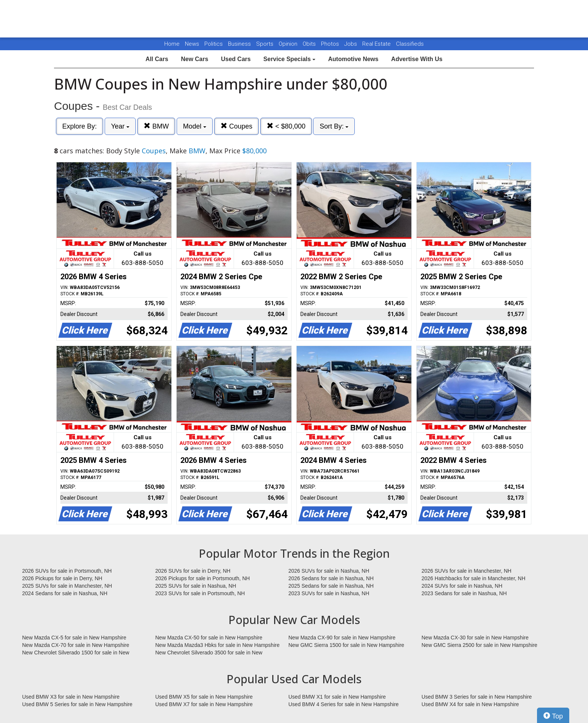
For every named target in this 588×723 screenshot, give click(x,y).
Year (120, 126)
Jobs (351, 44)
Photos (331, 44)
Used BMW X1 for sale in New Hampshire (337, 697)
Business (240, 44)
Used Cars (236, 59)
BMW (156, 126)
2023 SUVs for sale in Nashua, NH (329, 593)
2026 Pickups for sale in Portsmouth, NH (202, 578)
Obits (310, 44)
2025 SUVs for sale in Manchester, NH (67, 586)
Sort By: (334, 126)
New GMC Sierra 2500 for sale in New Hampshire (479, 645)
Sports (265, 44)
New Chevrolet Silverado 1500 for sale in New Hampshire (76, 653)
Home (172, 44)
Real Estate (377, 44)
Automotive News (353, 59)
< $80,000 (286, 126)
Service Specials (289, 59)
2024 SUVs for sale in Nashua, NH (462, 586)
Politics (214, 44)
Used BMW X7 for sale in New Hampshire (204, 704)
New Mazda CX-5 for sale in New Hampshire (74, 638)
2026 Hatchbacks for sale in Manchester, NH (473, 578)
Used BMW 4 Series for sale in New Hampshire (343, 704)
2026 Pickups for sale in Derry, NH (62, 578)
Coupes (236, 126)
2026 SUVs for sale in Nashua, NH (329, 571)
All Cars (157, 59)
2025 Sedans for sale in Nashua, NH (331, 586)
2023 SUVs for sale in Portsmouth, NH (200, 593)
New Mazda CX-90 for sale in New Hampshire (342, 638)
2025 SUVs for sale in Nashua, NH (196, 586)
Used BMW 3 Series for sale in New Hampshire (477, 697)
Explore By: (79, 126)
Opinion (289, 44)
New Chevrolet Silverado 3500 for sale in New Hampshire (209, 653)
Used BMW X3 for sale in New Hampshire (71, 697)
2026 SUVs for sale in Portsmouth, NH (67, 571)
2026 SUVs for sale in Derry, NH (193, 571)
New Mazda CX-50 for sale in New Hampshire (209, 638)
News (192, 44)
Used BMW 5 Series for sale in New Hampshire (77, 704)
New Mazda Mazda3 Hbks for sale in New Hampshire (217, 645)
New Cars (194, 59)
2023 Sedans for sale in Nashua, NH (464, 593)
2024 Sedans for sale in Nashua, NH (65, 593)
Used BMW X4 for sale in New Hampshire (470, 704)
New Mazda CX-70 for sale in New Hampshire (76, 645)
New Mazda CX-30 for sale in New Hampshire (475, 638)
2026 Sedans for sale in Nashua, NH (331, 578)
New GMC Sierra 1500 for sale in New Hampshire (346, 645)
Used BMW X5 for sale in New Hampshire (204, 697)
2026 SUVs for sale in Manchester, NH (466, 571)
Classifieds (410, 44)
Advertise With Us (417, 59)
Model (195, 126)
